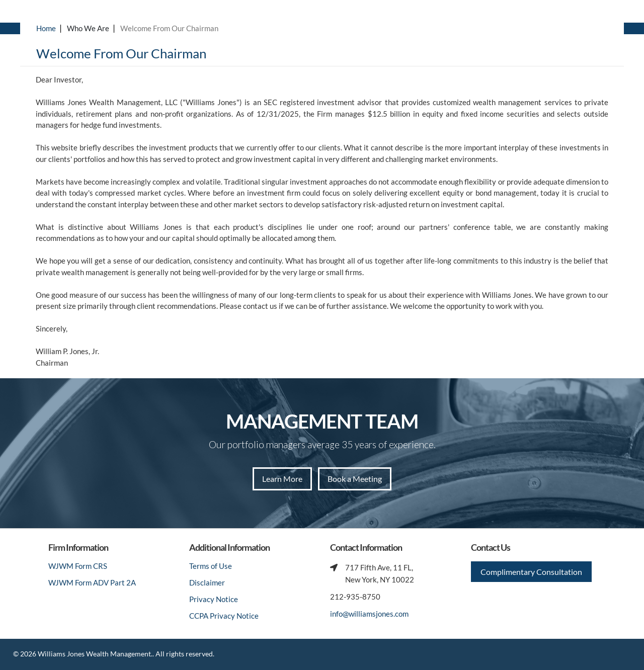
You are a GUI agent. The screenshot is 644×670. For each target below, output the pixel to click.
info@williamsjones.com (369, 614)
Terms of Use (211, 566)
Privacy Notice (214, 599)
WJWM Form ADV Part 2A (92, 582)
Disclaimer (207, 582)
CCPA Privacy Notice (224, 616)
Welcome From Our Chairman (169, 28)
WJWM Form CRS (78, 566)
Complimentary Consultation (531, 572)
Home (46, 28)
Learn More (282, 479)
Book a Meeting (355, 479)
